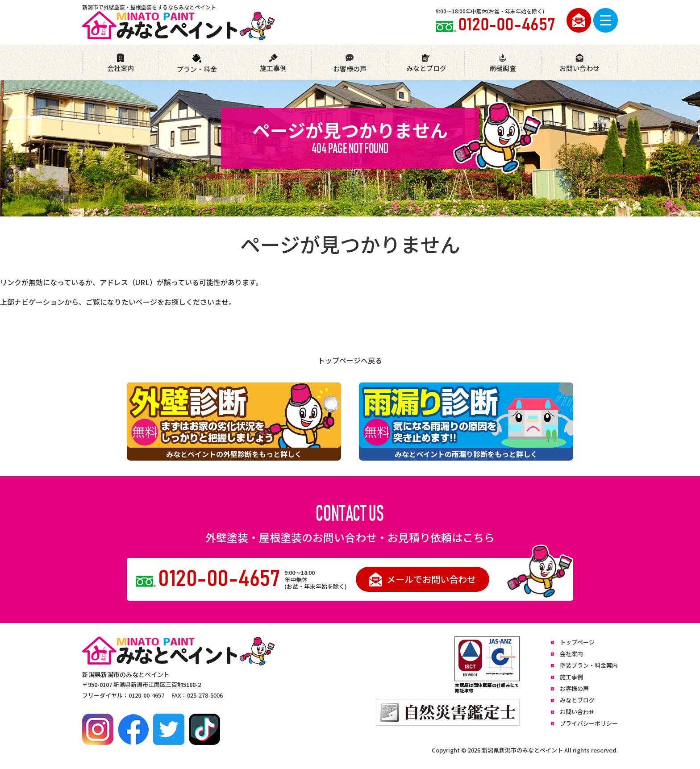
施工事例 (273, 63)
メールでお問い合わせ (423, 580)
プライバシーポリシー (589, 723)
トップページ (577, 642)
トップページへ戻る (350, 360)
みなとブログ (426, 63)
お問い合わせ (579, 63)
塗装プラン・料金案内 (589, 665)
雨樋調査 (503, 63)
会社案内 (121, 63)
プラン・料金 (197, 64)
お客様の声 (350, 63)
